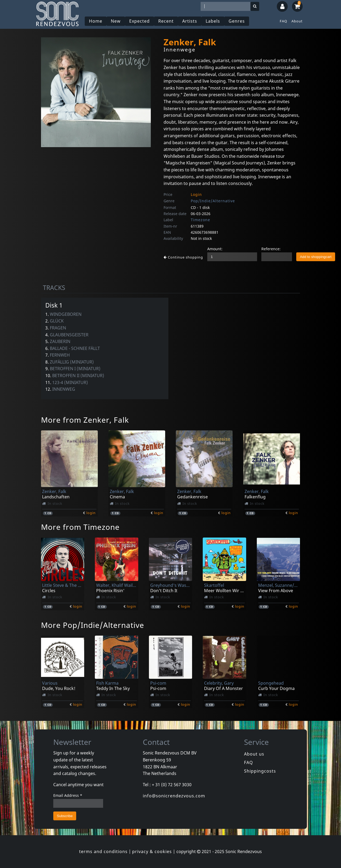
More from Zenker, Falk (85, 420)
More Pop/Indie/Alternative (93, 625)
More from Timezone (80, 527)
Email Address (68, 795)
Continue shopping (183, 257)
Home (96, 21)
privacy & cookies (152, 851)
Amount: (215, 249)
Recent (166, 21)
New (116, 21)
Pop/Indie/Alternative (213, 201)
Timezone (200, 220)
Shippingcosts (260, 771)
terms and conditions (103, 851)
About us (254, 754)
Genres (237, 21)
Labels (213, 21)
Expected (139, 21)
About (297, 21)
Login (196, 194)
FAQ (283, 21)
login (91, 513)
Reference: (271, 249)
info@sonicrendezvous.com (174, 796)
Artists (190, 21)
